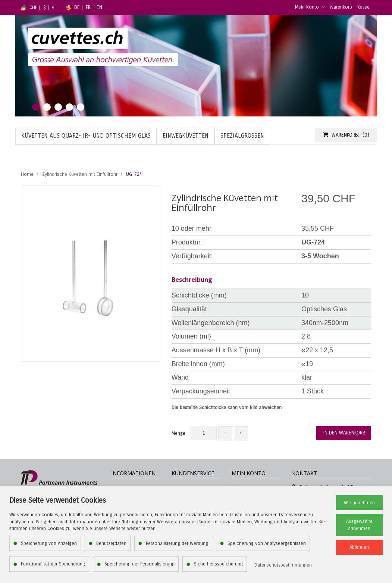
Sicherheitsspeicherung (218, 564)
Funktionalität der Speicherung (53, 564)
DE (77, 7)
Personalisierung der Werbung (177, 543)
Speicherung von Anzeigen (49, 543)
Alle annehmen (359, 503)
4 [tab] (69, 107)
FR (88, 7)
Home (27, 174)
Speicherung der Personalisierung (139, 564)
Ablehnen (359, 547)
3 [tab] (58, 107)
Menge (178, 433)
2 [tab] (47, 107)
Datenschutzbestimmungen (283, 565)
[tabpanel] (196, 66)
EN (99, 7)
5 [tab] (81, 107)
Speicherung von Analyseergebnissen (267, 543)
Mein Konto (310, 7)
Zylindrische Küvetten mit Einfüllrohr (80, 174)
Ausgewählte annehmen (359, 525)
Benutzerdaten (111, 543)
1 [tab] (36, 107)
